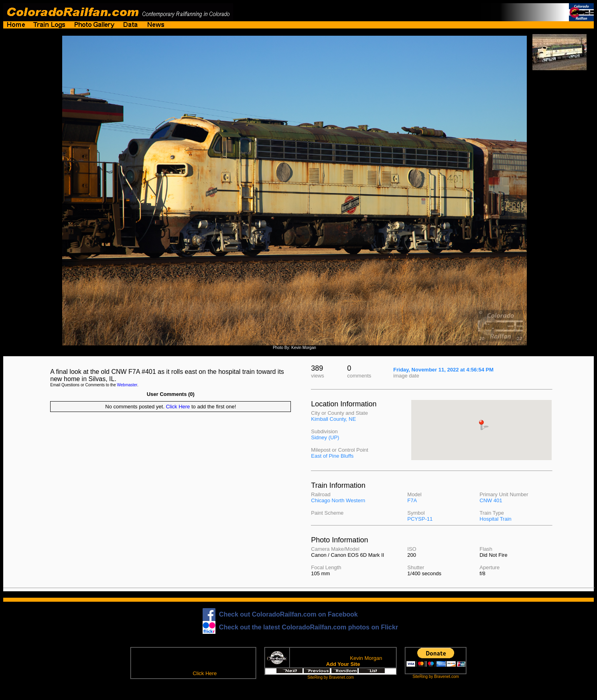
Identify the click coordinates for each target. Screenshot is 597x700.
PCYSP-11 (420, 519)
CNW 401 (491, 500)
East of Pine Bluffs (332, 456)
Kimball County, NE (333, 419)
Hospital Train (495, 519)
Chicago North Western (338, 500)
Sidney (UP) (325, 437)
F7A (412, 500)
